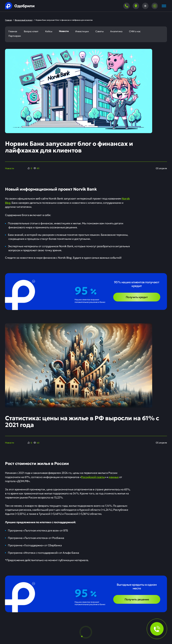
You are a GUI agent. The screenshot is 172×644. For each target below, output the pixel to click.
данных (114, 477)
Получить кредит (137, 297)
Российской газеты (93, 477)
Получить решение (137, 599)
